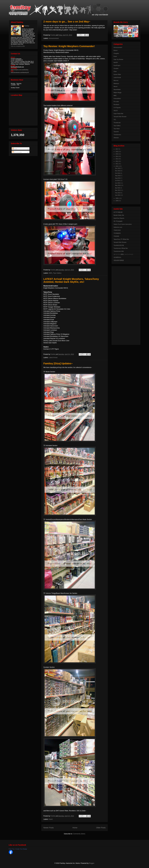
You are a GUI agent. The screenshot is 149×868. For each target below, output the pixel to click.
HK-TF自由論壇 (118, 221)
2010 (117, 166)
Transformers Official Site (121, 248)
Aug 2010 (118, 178)
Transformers (117, 135)
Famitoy (27, 26)
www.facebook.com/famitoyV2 (20, 73)
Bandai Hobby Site (119, 215)
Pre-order (116, 102)
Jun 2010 (118, 183)
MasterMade (117, 90)
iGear (115, 71)
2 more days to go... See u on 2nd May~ (67, 22)
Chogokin (116, 53)
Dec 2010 (118, 168)
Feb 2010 (118, 193)
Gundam (116, 68)
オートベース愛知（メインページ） (124, 254)
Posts (15, 149)
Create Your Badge (21, 849)
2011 (117, 164)
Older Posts (101, 828)
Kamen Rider (117, 75)
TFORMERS (117, 233)
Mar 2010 (118, 190)
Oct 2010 (118, 173)
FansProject (117, 65)
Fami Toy (12, 849)
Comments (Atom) (79, 834)
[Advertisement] (124, 305)
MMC (51, 273)
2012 (117, 161)
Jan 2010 (118, 195)
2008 (117, 201)
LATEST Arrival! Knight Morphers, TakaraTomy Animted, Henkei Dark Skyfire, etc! (71, 280)
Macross (116, 81)
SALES (116, 111)
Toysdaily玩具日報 (119, 245)
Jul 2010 (118, 181)
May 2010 (118, 185)
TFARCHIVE (117, 230)
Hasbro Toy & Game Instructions (123, 224)
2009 (117, 198)
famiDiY (116, 62)
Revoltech (116, 105)
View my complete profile (18, 46)
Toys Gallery (57, 273)
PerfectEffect (117, 99)
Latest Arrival (53, 358)
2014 (117, 156)
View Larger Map (23, 111)
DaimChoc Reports (119, 218)
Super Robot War (118, 114)
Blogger (92, 863)
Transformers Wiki (119, 251)
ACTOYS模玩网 (118, 212)
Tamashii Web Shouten (120, 117)
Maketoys (116, 84)
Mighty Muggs (118, 93)
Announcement (54, 38)
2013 (117, 159)
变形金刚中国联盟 (119, 260)
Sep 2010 (118, 176)
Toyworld (116, 132)
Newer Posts (49, 828)
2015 (117, 154)
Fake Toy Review (118, 59)
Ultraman (116, 138)
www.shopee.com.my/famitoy (20, 70)
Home (75, 828)
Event (51, 819)
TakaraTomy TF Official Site (121, 239)
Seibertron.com (118, 227)
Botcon (116, 50)
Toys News (117, 129)
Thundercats (117, 123)
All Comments (17, 152)
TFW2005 (116, 236)
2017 (117, 149)
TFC (115, 120)
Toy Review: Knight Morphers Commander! (69, 46)
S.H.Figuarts (117, 108)
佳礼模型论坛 (117, 257)
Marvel (116, 87)
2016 (117, 152)
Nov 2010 (118, 171)
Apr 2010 (118, 188)
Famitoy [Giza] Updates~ (58, 363)
